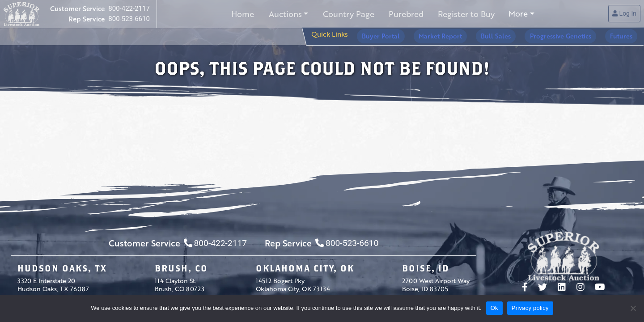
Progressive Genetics (573, 34)
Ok (494, 308)
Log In (624, 14)
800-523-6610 (129, 19)
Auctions (286, 14)
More (515, 14)
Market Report (469, 34)
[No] (633, 308)
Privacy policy (530, 308)
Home (245, 14)
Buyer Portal (417, 34)
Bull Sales (516, 34)
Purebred (405, 14)
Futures (626, 34)
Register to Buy (464, 14)
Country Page (348, 14)
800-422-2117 (129, 9)
